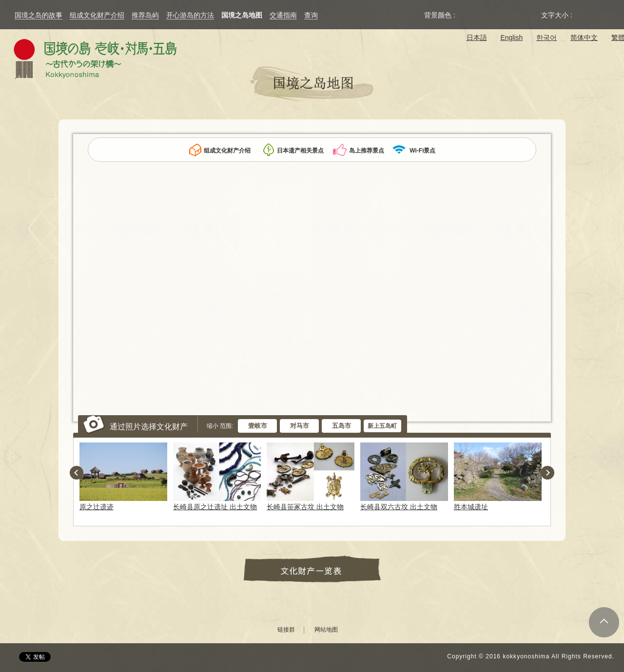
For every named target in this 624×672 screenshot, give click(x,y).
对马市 (300, 426)
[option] (125, 477)
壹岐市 (258, 426)
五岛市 (341, 426)
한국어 (546, 38)
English (511, 38)
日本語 (477, 38)
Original (466, 15)
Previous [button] (77, 473)
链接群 (286, 630)
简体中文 (584, 38)
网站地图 (326, 630)
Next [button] (547, 473)
